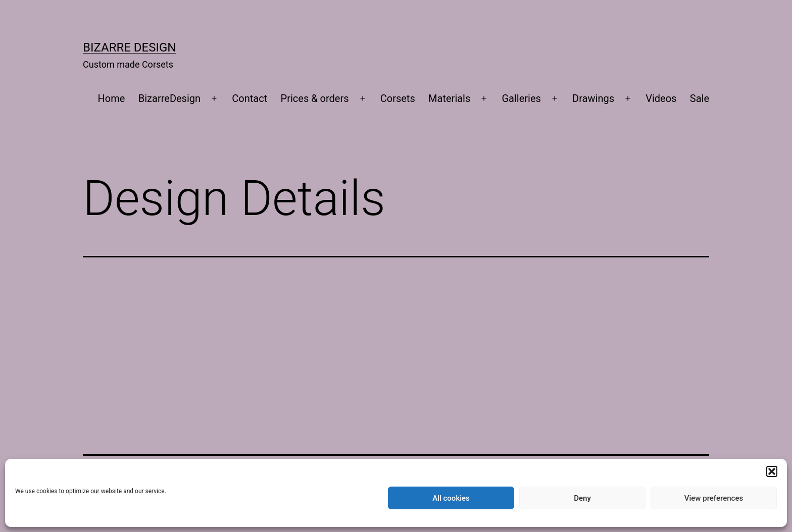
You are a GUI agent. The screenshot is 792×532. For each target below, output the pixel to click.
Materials (449, 98)
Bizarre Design (129, 47)
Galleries (522, 98)
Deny (582, 498)
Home (112, 98)
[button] (772, 471)
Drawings (593, 98)
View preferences (714, 498)
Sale (700, 98)
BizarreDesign (169, 98)
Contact (250, 98)
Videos (661, 98)
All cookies (451, 498)
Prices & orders (315, 98)
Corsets (398, 98)
